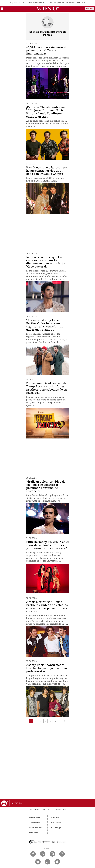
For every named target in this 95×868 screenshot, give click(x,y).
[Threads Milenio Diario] (62, 854)
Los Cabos (50, 3)
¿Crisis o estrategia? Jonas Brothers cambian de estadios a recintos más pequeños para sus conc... (47, 606)
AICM (29, 3)
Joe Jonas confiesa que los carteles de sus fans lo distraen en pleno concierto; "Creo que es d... (46, 262)
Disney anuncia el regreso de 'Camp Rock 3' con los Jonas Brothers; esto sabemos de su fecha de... (47, 388)
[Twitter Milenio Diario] (43, 854)
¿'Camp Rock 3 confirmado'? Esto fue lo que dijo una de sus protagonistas (47, 668)
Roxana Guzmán (38, 3)
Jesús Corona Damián (74, 3)
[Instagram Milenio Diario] (52, 854)
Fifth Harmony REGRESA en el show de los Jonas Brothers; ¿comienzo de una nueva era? (47, 545)
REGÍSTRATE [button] (90, 9)
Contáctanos (35, 823)
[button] (2, 9)
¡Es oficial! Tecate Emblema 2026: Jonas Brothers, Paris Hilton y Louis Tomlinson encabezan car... (45, 112)
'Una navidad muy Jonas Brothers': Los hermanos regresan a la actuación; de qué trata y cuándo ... (45, 325)
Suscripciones (35, 828)
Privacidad (56, 823)
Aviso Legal (56, 828)
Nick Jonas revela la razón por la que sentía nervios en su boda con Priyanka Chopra (47, 171)
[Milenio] (47, 9)
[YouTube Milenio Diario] (38, 862)
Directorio (55, 817)
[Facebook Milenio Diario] (33, 854)
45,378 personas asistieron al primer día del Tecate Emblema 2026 (46, 50)
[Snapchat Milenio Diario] (57, 862)
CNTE (23, 3)
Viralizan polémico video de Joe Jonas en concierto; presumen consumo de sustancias (46, 486)
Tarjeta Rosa (59, 3)
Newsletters (34, 817)
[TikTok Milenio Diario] (48, 862)
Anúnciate (33, 833)
